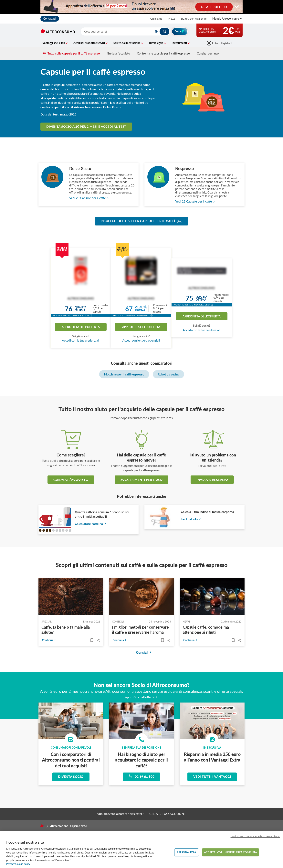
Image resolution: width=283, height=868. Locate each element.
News (172, 19)
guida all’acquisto (71, 479)
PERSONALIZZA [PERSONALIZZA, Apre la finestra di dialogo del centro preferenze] (186, 852)
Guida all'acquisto (118, 53)
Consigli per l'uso (208, 53)
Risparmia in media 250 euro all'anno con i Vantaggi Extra (212, 757)
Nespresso (185, 168)
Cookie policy (23, 864)
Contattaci (50, 19)
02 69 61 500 (141, 776)
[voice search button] (154, 31)
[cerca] (113, 31)
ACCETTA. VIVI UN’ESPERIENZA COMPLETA (231, 852)
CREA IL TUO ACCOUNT (168, 814)
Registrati (226, 43)
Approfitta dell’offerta (142, 697)
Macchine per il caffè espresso (124, 374)
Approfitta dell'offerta (81, 327)
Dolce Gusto (80, 168)
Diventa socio (71, 777)
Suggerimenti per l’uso (141, 479)
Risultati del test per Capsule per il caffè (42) (141, 221)
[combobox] (125, 31)
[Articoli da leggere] (92, 640)
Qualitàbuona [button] (141, 309)
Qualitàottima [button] (81, 309)
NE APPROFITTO (214, 7)
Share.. (98, 640)
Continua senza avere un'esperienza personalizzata (255, 836)
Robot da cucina (168, 374)
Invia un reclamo (212, 479)
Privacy (10, 864)
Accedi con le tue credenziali (81, 340)
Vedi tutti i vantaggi (212, 777)
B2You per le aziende (194, 19)
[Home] (42, 826)
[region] (141, 850)
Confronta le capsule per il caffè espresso (163, 53)
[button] (91, 316)
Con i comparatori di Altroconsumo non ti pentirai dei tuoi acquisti (71, 760)
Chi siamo (156, 19)
